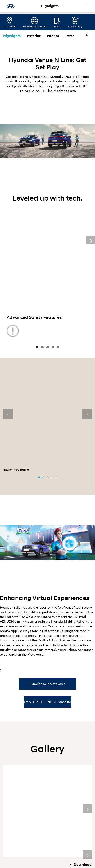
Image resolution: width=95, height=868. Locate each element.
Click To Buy (75, 26)
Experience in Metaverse (48, 575)
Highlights (12, 36)
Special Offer (62, 728)
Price (57, 26)
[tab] (47, 575)
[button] (39, 368)
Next (90, 229)
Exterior (34, 36)
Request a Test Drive (34, 26)
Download (83, 663)
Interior (53, 36)
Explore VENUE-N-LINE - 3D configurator (48, 593)
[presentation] (8, 393)
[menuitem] (17, 785)
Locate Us (9, 26)
